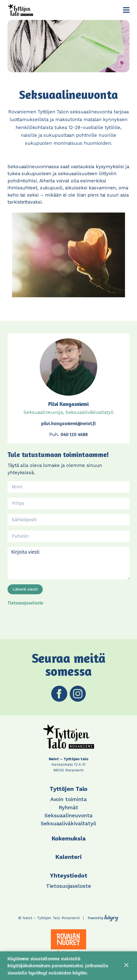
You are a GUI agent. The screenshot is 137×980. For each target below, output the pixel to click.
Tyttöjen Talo (69, 789)
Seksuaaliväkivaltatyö (68, 823)
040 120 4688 (74, 434)
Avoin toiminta (69, 799)
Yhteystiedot (68, 876)
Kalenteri (68, 857)
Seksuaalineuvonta (68, 815)
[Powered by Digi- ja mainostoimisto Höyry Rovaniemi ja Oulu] (103, 917)
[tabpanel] (69, 941)
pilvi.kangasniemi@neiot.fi (68, 423)
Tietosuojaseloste (25, 603)
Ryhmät (68, 807)
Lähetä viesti (25, 589)
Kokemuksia (69, 839)
